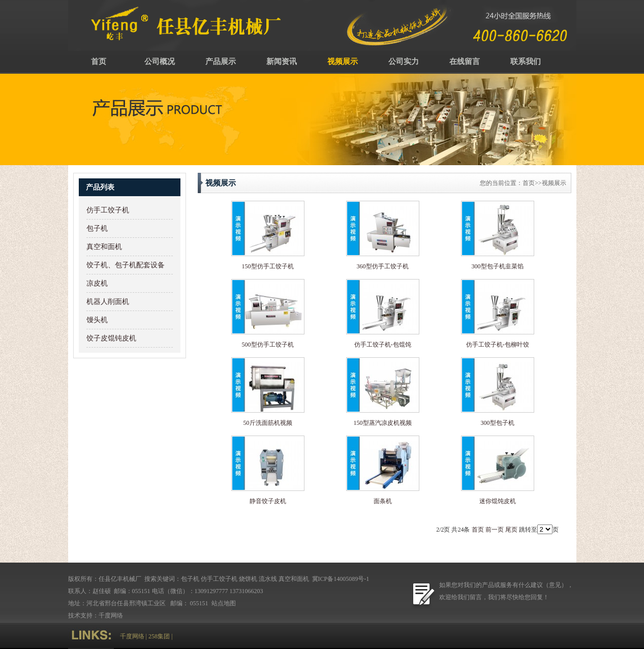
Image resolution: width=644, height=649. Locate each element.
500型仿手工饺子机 (268, 345)
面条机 (383, 501)
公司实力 (404, 61)
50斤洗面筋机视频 (268, 423)
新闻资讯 (282, 61)
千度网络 (111, 615)
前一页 (495, 530)
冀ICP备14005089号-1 (340, 579)
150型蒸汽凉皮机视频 (383, 423)
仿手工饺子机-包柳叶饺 (498, 345)
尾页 (511, 530)
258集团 (159, 636)
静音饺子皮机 (268, 501)
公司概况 (160, 61)
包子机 (97, 228)
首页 (99, 61)
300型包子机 (498, 423)
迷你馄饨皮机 (498, 501)
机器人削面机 (108, 302)
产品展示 (221, 61)
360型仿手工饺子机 (383, 266)
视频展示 (343, 61)
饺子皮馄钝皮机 (111, 338)
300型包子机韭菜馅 (498, 266)
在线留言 (465, 61)
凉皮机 (97, 283)
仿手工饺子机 (108, 210)
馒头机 (97, 320)
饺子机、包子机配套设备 (126, 265)
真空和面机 (104, 247)
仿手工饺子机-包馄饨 (383, 345)
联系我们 (526, 61)
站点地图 (224, 603)
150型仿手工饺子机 (268, 266)
